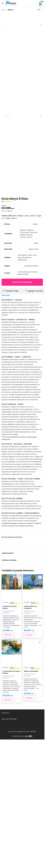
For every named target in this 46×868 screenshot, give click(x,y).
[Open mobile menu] (3, 3)
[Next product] (42, 10)
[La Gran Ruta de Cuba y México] (12, 786)
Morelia (12, 757)
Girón (17, 751)
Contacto (5, 846)
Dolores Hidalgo (13, 824)
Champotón (28, 755)
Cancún (34, 751)
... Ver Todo (6, 761)
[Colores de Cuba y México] (12, 721)
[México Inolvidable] (33, 786)
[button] (4, 92)
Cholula (26, 759)
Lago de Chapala (8, 756)
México (11, 10)
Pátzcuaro (6, 759)
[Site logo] (11, 3)
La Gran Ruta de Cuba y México (12, 806)
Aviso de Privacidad (9, 852)
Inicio (3, 10)
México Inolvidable (31, 805)
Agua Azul (34, 749)
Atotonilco (27, 751)
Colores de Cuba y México (10, 741)
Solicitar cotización (22, 416)
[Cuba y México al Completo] (33, 721)
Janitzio (14, 753)
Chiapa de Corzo (8, 820)
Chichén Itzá (33, 757)
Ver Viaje (8, 768)
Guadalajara (7, 753)
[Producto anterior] (37, 10)
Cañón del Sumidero (33, 752)
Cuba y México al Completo (30, 741)
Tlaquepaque (15, 759)
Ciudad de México (9, 751)
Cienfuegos (13, 749)
